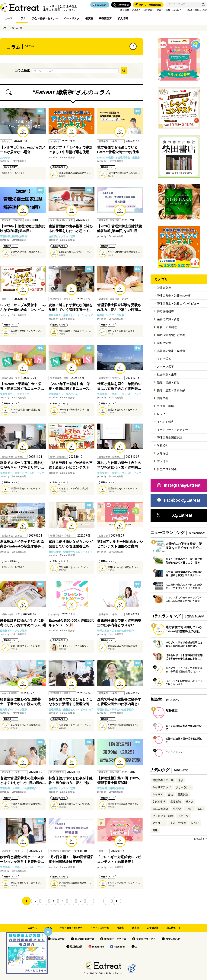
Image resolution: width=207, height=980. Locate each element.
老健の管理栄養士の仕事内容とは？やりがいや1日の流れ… (23, 781)
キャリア (158, 795)
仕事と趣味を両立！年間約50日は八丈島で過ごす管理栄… (119, 386)
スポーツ (183, 816)
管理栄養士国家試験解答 (13, 236)
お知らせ (5, 158)
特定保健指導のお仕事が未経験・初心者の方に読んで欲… (71, 781)
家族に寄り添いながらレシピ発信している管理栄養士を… (71, 544)
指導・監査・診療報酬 (171, 390)
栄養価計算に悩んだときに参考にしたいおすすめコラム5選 (23, 623)
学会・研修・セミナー (45, 18)
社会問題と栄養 (167, 374)
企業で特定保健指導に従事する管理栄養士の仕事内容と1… (120, 702)
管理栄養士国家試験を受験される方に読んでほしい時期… (119, 307)
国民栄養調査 (160, 809)
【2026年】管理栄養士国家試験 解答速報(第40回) (22, 229)
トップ (3, 28)
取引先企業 (76, 947)
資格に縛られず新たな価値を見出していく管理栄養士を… (71, 307)
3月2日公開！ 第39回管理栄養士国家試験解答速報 (71, 859)
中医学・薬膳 (165, 406)
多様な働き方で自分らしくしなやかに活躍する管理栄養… (71, 702)
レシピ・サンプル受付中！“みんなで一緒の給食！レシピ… (23, 307)
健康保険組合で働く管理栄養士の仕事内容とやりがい (119, 623)
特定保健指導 (165, 311)
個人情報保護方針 (84, 939)
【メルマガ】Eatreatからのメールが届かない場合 (23, 150)
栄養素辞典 (164, 288)
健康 (155, 830)
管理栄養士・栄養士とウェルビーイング (71, 315)
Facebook (120, 947)
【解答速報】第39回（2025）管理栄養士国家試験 (120, 781)
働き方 (189, 802)
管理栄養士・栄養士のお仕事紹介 (115, 631)
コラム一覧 (17, 28)
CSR (201, 809)
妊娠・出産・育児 (168, 382)
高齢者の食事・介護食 (171, 351)
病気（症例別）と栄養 (171, 335)
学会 (181, 780)
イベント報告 (165, 422)
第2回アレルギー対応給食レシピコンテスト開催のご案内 (120, 544)
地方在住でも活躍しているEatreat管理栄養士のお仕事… (120, 150)
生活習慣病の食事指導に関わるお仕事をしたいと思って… (71, 229)
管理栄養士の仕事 (163, 780)
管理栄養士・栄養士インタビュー (178, 303)
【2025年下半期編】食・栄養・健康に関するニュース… (71, 386)
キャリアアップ (162, 787)
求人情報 (123, 18)
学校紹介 (163, 445)
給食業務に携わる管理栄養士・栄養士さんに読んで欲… (22, 702)
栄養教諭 (176, 802)
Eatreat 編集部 (13, 161)
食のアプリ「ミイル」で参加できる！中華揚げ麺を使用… (71, 150)
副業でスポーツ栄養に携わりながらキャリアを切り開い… (22, 465)
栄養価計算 (105, 18)
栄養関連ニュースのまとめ (15, 394)
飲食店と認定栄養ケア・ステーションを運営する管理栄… (22, 859)
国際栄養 (163, 398)
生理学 (177, 809)
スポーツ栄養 (165, 367)
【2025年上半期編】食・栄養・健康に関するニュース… (22, 386)
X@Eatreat (174, 515)
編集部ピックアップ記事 (62, 236)
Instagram (98, 947)
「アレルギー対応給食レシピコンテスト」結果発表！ (119, 859)
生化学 (189, 809)
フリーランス (183, 787)
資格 (170, 795)
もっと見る (199, 839)
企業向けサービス (146, 939)
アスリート (159, 823)
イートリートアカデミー (172, 430)
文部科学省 (159, 802)
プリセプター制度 (163, 816)
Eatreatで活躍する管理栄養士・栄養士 (118, 158)
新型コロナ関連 (167, 469)
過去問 (135, 928)
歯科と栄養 (164, 343)
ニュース (7, 18)
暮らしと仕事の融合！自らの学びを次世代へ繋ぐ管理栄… (119, 465)
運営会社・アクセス (115, 939)
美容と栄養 (164, 359)
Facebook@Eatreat (178, 500)
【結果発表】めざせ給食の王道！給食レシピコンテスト (71, 465)
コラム (22, 18)
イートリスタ (72, 18)
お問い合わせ (173, 939)
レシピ (161, 414)
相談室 (89, 18)
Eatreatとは (58, 939)
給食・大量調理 (167, 327)
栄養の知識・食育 (168, 319)
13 (108, 901)
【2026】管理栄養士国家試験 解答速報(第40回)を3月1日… (119, 229)
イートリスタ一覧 (100, 928)
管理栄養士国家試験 (170, 438)
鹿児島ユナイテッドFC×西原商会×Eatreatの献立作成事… (22, 544)
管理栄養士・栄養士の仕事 (174, 296)
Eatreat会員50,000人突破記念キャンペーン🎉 (71, 623)
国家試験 (183, 795)
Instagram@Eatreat (179, 485)
